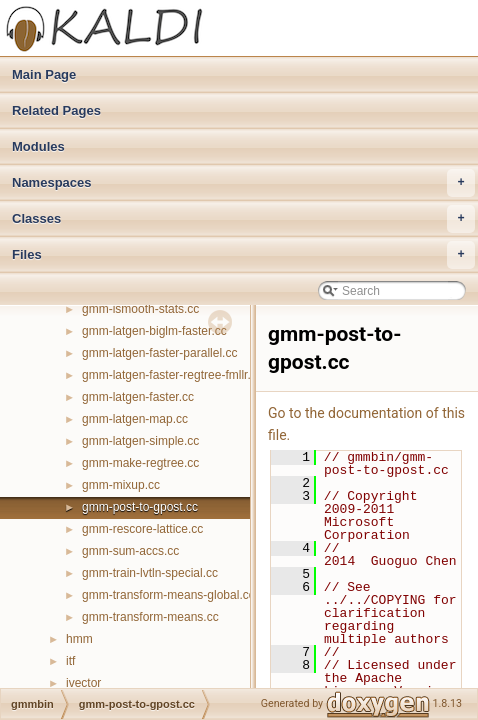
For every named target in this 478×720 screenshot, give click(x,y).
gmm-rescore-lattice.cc (142, 529)
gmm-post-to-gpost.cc (140, 507)
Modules (38, 146)
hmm (79, 639)
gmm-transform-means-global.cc (168, 595)
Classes (243, 219)
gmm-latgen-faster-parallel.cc (159, 353)
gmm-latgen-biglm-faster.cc (154, 331)
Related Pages (56, 110)
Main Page (44, 74)
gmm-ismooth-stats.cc (140, 309)
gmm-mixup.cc (121, 485)
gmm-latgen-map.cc (135, 419)
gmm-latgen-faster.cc (138, 397)
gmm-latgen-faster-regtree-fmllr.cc (172, 375)
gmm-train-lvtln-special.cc (150, 573)
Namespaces (243, 183)
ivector (83, 683)
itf (70, 661)
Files (243, 255)
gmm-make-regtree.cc (140, 463)
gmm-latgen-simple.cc (140, 441)
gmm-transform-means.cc (150, 617)
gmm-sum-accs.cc (130, 551)
